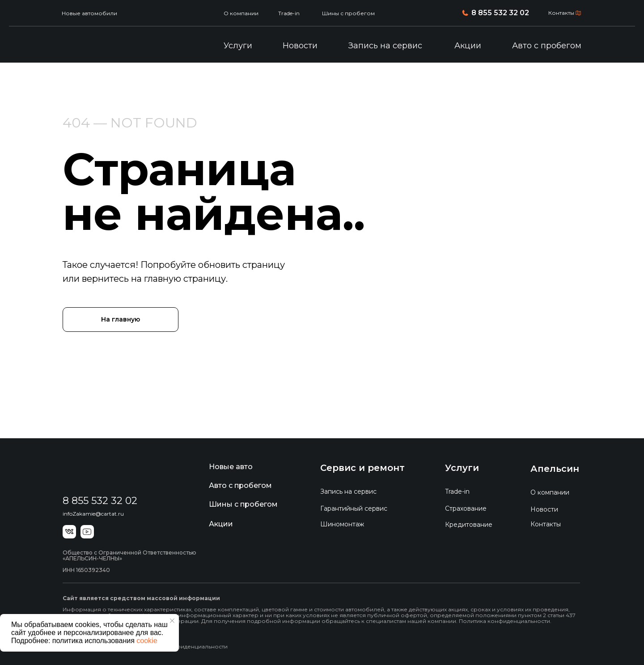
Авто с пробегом (547, 46)
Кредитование (469, 525)
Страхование (466, 508)
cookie (147, 641)
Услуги (238, 46)
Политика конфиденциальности (182, 646)
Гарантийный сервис (354, 508)
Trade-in (289, 13)
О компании (241, 13)
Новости (300, 46)
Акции (468, 46)
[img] (108, 46)
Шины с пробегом (348, 13)
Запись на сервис (385, 46)
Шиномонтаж (342, 524)
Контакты (561, 13)
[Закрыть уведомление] (172, 621)
